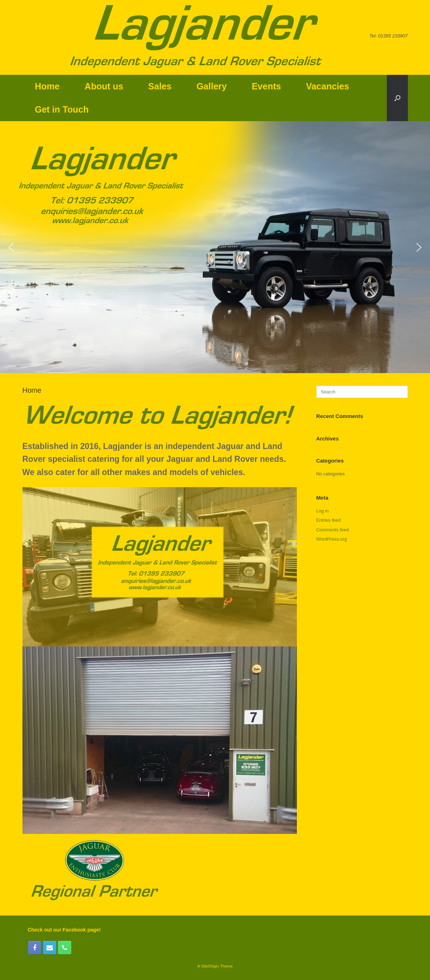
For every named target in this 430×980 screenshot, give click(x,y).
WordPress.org (332, 539)
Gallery (212, 86)
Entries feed (328, 520)
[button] (397, 98)
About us (104, 86)
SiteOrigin (210, 966)
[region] (215, 247)
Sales (160, 86)
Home (47, 86)
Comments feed (333, 530)
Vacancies (327, 86)
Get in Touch (62, 109)
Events (266, 86)
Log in (322, 511)
